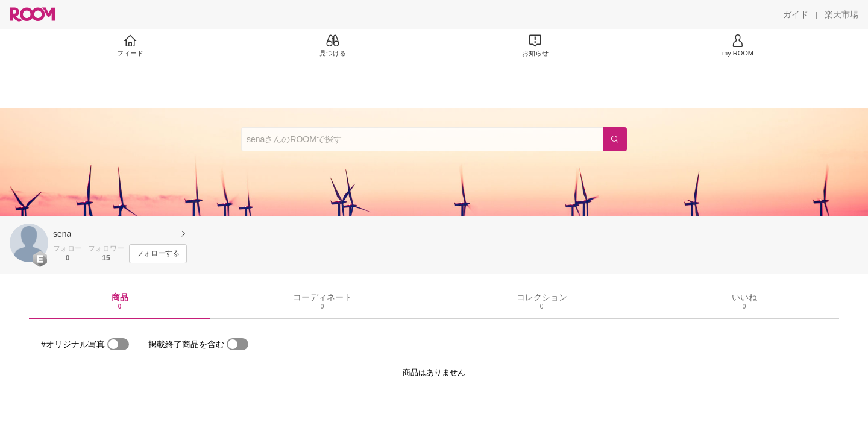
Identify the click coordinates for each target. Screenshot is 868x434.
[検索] (615, 139)
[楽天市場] (841, 14)
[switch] (118, 344)
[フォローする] (158, 254)
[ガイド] (796, 14)
